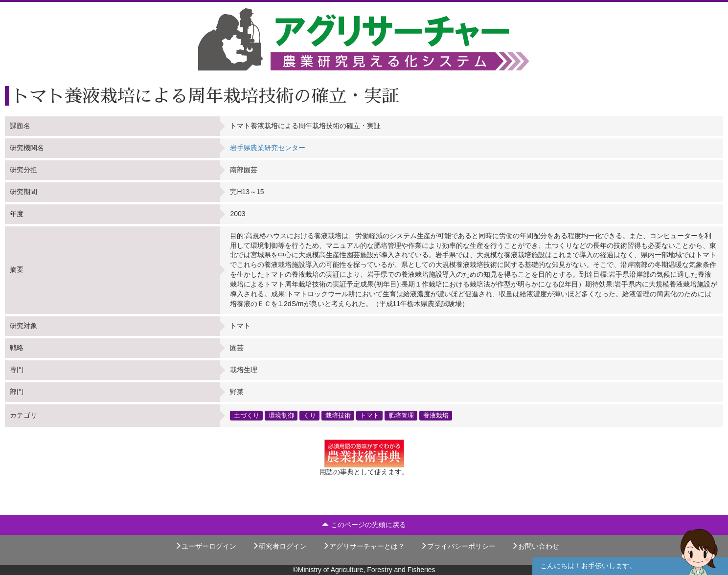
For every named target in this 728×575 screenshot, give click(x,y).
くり (310, 415)
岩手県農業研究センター (268, 148)
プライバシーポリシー (458, 546)
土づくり (247, 415)
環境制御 (281, 415)
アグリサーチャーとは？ (364, 546)
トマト (370, 415)
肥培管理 (401, 415)
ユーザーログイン (205, 546)
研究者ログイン (279, 546)
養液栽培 (436, 415)
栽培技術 (338, 415)
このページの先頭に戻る (364, 525)
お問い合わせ (535, 546)
